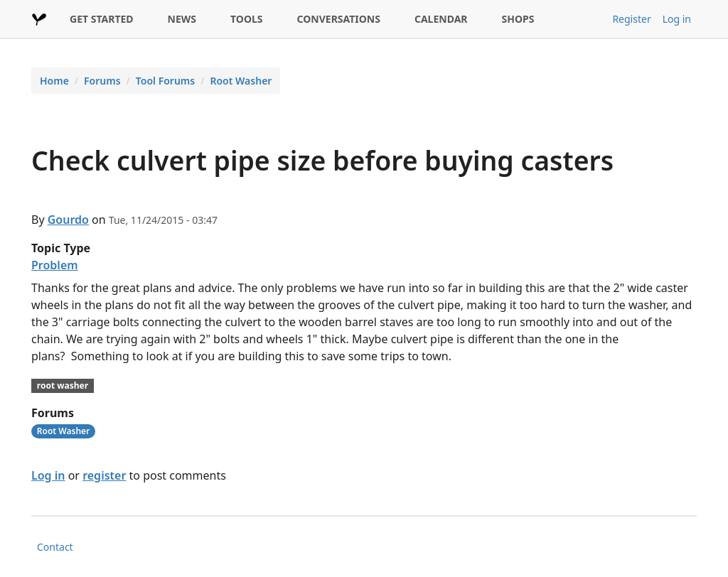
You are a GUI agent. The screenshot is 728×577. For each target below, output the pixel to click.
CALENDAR (441, 19)
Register (631, 19)
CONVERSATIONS (339, 19)
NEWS (182, 19)
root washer (63, 385)
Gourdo (68, 220)
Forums (102, 81)
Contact (55, 547)
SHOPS (518, 19)
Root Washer (241, 81)
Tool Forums (165, 81)
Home (54, 81)
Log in (677, 19)
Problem (55, 265)
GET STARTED (102, 19)
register (104, 475)
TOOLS (247, 19)
